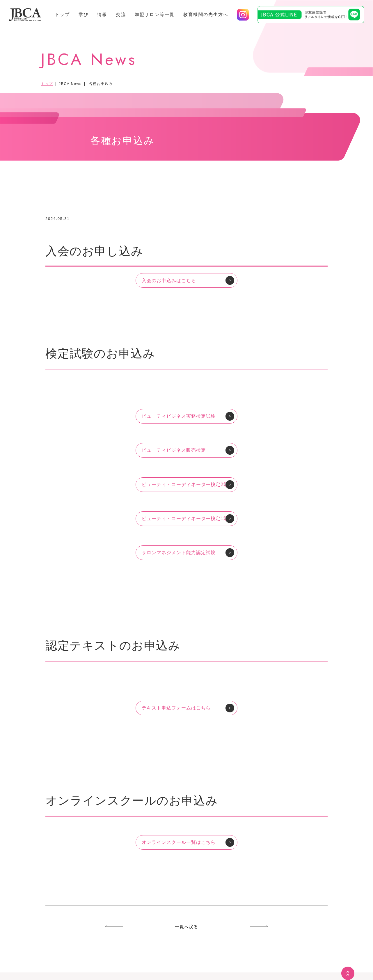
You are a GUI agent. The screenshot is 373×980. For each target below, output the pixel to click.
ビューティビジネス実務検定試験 (179, 416)
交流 (121, 14)
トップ (62, 14)
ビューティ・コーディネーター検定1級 (185, 519)
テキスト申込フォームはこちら (176, 708)
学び (84, 14)
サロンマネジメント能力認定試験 (179, 553)
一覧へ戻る (187, 927)
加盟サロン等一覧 (155, 14)
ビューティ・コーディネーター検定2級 (185, 484)
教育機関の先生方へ (206, 14)
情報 (102, 14)
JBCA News (70, 84)
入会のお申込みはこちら (169, 281)
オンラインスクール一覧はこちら (179, 842)
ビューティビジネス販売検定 (174, 450)
